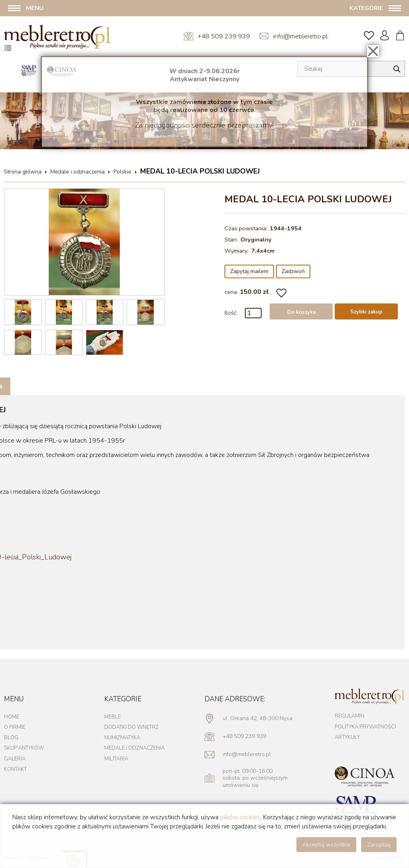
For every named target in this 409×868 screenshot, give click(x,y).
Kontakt (15, 769)
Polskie (122, 172)
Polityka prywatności (365, 727)
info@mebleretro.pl (300, 36)
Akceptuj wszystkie (326, 845)
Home (12, 717)
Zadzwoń (293, 271)
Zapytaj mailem (249, 271)
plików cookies (240, 817)
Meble (112, 717)
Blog (11, 738)
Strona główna (23, 172)
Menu (35, 8)
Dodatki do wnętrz (131, 727)
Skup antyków (24, 748)
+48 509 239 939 (224, 36)
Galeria (15, 759)
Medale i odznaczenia (77, 172)
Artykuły (347, 737)
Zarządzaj (379, 845)
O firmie (15, 727)
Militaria (116, 759)
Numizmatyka (122, 738)
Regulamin (349, 716)
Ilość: (231, 313)
